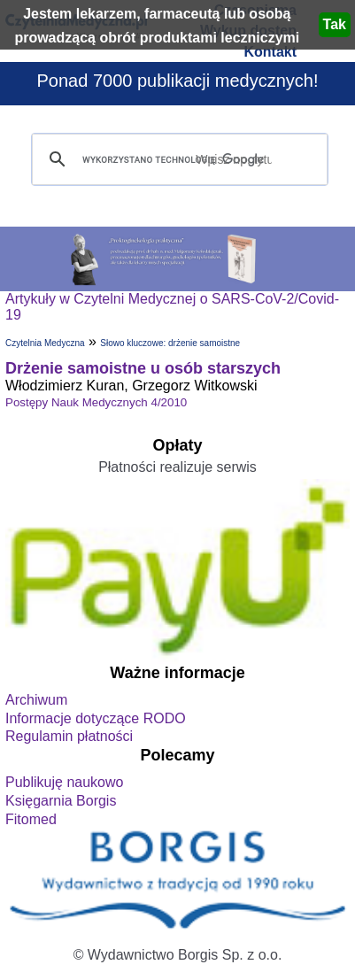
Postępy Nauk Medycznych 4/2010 (96, 402)
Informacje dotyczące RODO (96, 718)
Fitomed (31, 819)
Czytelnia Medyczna (45, 343)
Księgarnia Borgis (61, 801)
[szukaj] (177, 160)
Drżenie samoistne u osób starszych (143, 368)
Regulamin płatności (69, 736)
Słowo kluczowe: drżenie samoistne (170, 343)
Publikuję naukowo (64, 782)
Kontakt (270, 52)
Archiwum (36, 700)
